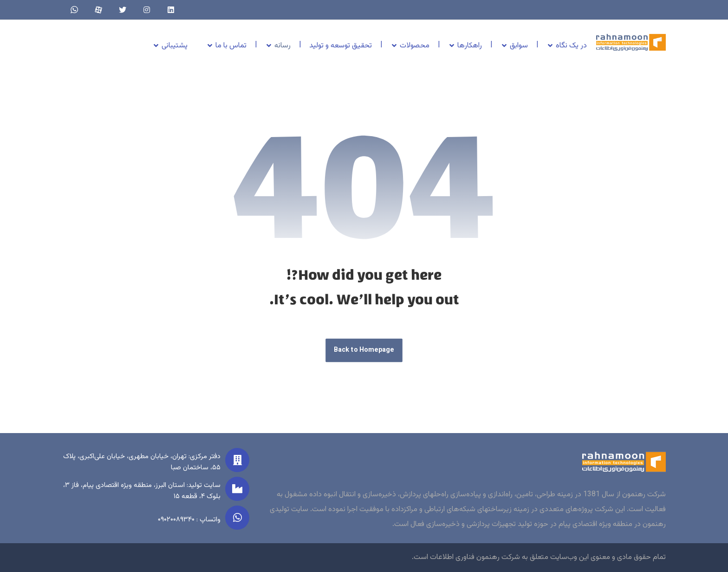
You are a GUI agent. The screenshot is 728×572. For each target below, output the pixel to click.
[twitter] (123, 10)
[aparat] (98, 10)
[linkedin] (171, 10)
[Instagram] (147, 10)
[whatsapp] (74, 10)
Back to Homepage (364, 351)
